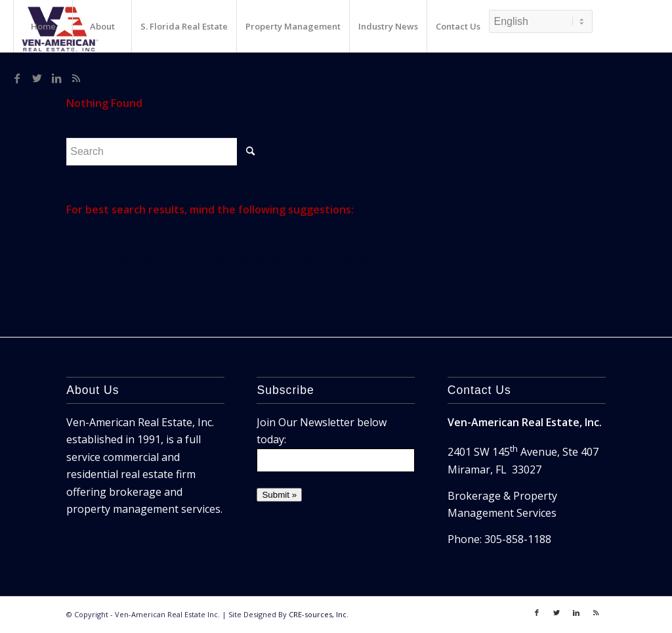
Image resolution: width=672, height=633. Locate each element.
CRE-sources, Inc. (319, 614)
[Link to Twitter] (37, 78)
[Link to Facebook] (17, 78)
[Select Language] (541, 21)
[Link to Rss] (76, 78)
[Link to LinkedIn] (56, 78)
